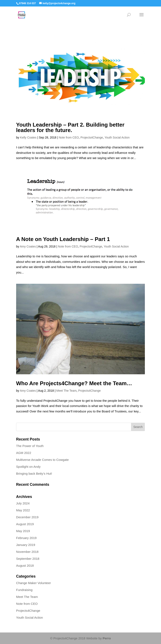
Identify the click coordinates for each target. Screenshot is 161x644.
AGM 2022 (24, 453)
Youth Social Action (117, 137)
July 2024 (23, 503)
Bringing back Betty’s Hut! (34, 474)
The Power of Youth (30, 446)
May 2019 (23, 531)
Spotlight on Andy (28, 467)
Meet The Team (67, 391)
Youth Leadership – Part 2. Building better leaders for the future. (70, 127)
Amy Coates (28, 246)
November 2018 (27, 552)
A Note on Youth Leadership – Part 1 (63, 239)
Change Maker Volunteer (34, 583)
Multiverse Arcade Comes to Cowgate (42, 460)
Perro (107, 638)
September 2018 (28, 559)
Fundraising (24, 590)
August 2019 (25, 524)
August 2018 (25, 566)
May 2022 (23, 510)
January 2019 (26, 545)
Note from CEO (69, 137)
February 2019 (26, 538)
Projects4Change (92, 137)
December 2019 (27, 517)
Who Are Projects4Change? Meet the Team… (74, 383)
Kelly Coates (28, 137)
